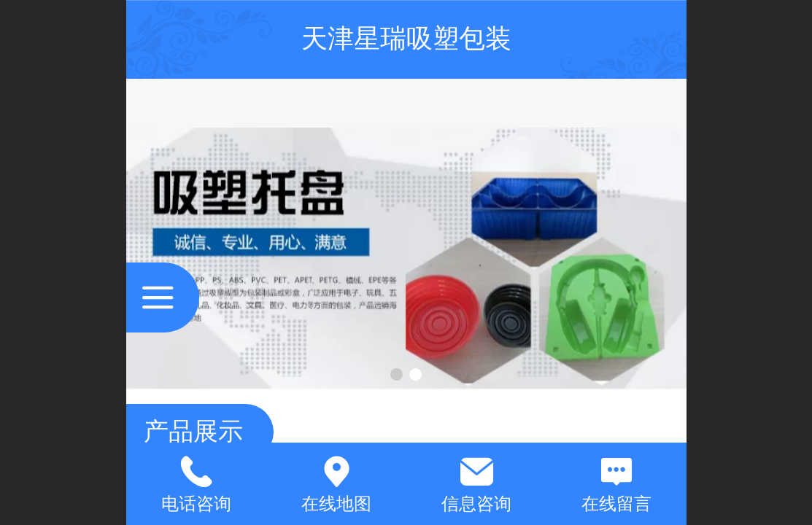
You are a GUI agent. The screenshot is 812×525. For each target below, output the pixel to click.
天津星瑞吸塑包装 (406, 38)
